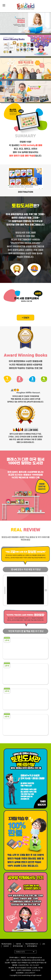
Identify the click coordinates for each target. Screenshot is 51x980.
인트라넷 (6, 946)
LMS (44, 944)
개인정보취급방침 (6, 944)
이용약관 (18, 944)
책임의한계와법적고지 (32, 944)
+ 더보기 (25, 318)
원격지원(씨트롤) (18, 946)
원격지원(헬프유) (32, 946)
